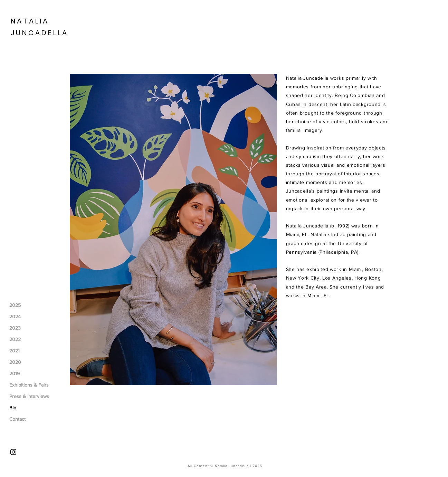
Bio (13, 408)
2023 (15, 328)
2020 (15, 362)
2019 (15, 373)
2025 (15, 305)
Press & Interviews (29, 396)
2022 (15, 339)
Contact (17, 419)
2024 (15, 317)
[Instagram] (13, 452)
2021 (15, 351)
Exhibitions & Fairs (29, 385)
